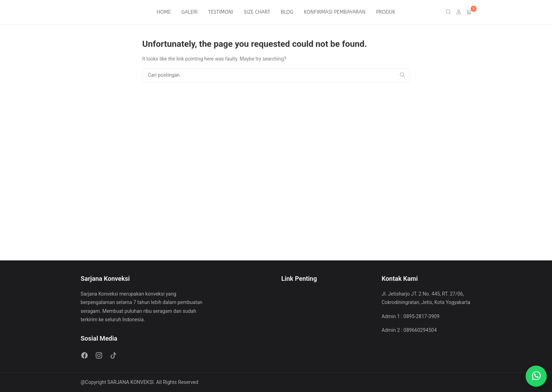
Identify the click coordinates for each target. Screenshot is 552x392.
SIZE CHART (257, 12)
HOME (164, 12)
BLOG (287, 12)
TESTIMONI (221, 12)
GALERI (189, 12)
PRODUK (386, 12)
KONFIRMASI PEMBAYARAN (335, 12)
